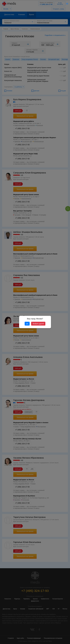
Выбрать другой (38, 324)
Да (27, 324)
